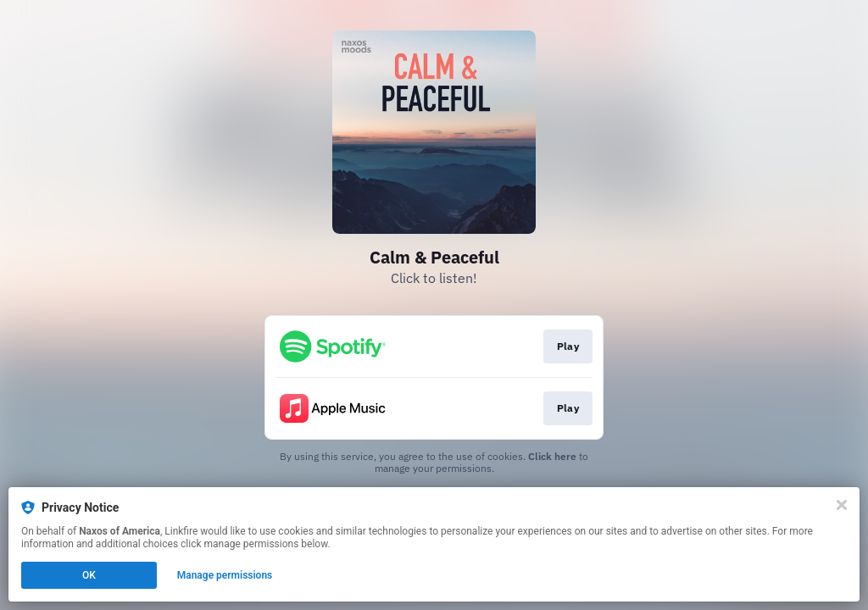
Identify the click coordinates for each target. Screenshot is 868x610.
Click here (552, 456)
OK (89, 575)
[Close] (842, 505)
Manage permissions (225, 575)
